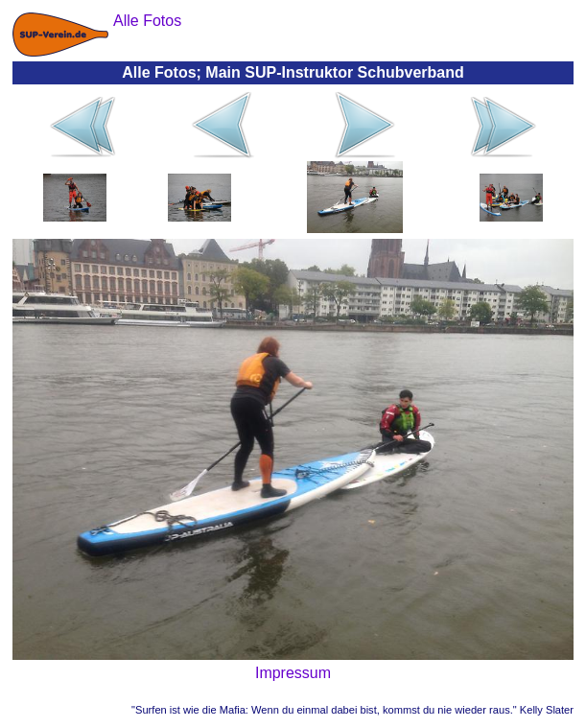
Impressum (293, 673)
